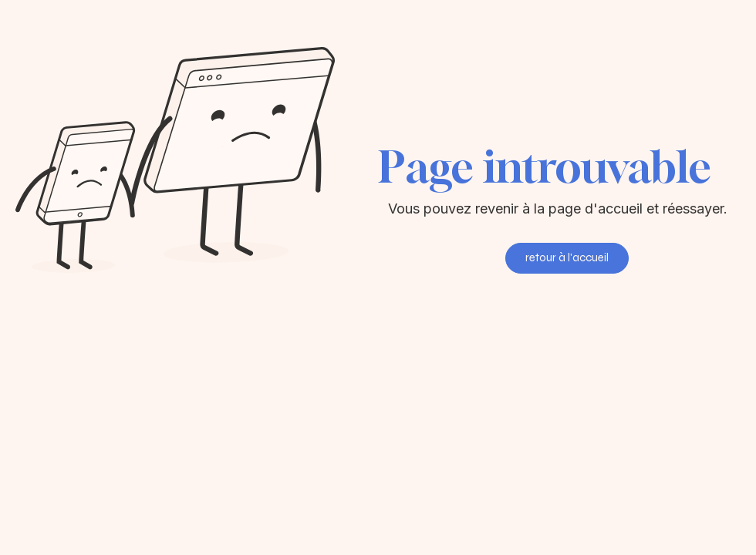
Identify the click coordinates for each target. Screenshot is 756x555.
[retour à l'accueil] (567, 258)
